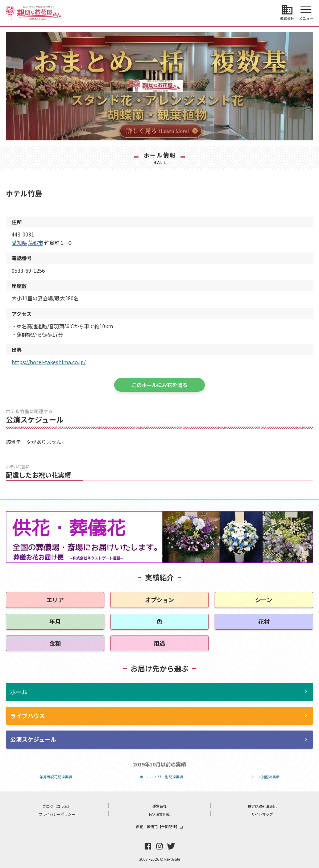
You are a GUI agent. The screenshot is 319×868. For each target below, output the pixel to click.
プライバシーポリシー (57, 814)
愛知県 (19, 243)
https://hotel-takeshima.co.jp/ (49, 362)
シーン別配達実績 (265, 777)
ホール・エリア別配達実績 (161, 777)
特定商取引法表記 (262, 806)
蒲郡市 (36, 243)
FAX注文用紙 (159, 814)
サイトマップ (262, 814)
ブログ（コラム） (57, 806)
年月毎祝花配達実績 (56, 777)
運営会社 (159, 806)
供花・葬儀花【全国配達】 (159, 826)
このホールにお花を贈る (159, 385)
